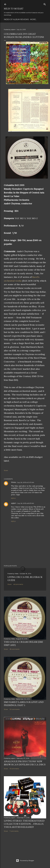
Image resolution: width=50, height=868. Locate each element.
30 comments (15, 709)
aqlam (14, 503)
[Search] (45, 4)
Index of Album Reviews (16, 19)
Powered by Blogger (25, 861)
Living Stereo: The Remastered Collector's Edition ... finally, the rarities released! (24, 824)
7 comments (14, 831)
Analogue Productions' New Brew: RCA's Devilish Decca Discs (25, 763)
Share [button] (6, 470)
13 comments (14, 769)
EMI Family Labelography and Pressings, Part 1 (24, 704)
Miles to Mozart (14, 9)
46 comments (18, 584)
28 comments (15, 649)
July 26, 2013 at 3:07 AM (26, 482)
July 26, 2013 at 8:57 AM (26, 503)
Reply (13, 498)
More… (33, 19)
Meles (14, 482)
